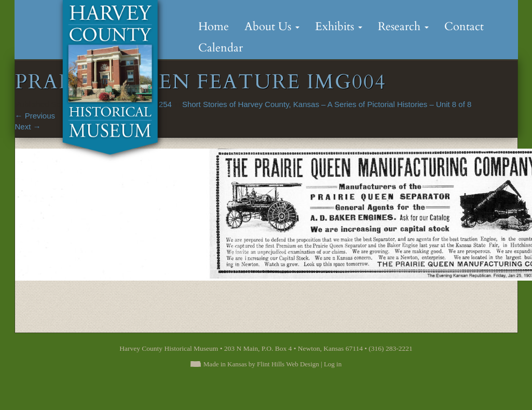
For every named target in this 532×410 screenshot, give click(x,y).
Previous (35, 116)
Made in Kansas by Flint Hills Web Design (261, 364)
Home (214, 27)
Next (28, 127)
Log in (333, 364)
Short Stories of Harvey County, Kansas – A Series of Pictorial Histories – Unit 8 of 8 (327, 104)
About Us (272, 27)
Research (403, 27)
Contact (464, 27)
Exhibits (339, 27)
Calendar (221, 48)
